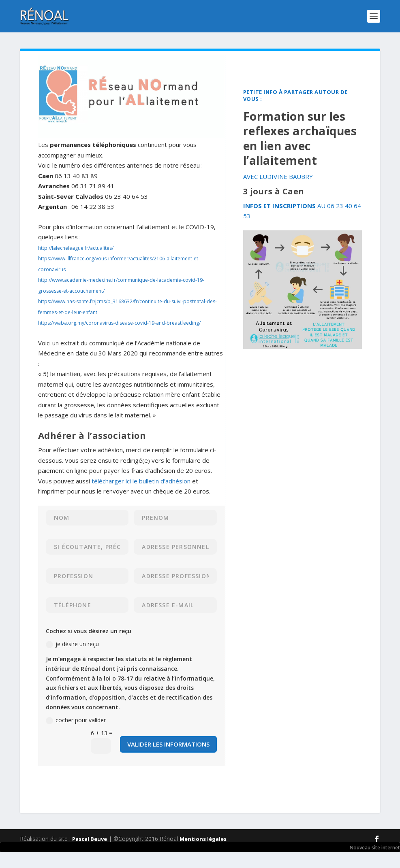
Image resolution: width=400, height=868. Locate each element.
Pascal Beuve (90, 839)
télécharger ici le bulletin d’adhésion (141, 481)
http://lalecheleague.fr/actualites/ (76, 248)
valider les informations (168, 744)
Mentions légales (203, 839)
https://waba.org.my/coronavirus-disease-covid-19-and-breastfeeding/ (119, 323)
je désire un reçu (72, 644)
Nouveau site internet (375, 848)
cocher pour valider (76, 720)
